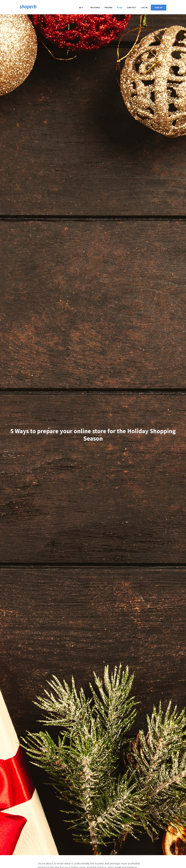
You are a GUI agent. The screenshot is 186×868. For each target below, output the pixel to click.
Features (95, 8)
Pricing (108, 8)
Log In (144, 8)
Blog (120, 8)
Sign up (159, 8)
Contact (132, 8)
